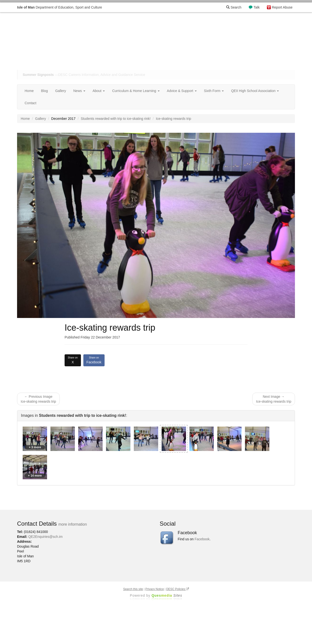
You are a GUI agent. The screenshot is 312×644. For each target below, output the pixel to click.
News (79, 91)
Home (29, 91)
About (99, 91)
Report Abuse (282, 7)
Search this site (133, 589)
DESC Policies (178, 589)
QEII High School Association (255, 91)
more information (73, 524)
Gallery (60, 91)
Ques (167, 595)
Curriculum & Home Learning (136, 91)
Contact (30, 103)
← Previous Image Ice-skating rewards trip (38, 399)
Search (234, 7)
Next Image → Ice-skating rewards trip (274, 399)
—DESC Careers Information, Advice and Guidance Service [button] (84, 75)
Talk (257, 7)
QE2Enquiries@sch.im (45, 537)
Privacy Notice (155, 589)
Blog (44, 91)
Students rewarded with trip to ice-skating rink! (116, 119)
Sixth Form (214, 91)
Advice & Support (182, 91)
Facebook (94, 360)
